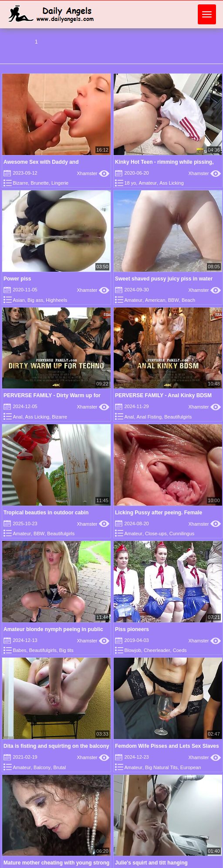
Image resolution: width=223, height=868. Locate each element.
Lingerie (60, 183)
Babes (19, 650)
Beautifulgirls (178, 417)
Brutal (59, 767)
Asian (19, 300)
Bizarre (20, 183)
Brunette (40, 183)
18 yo (130, 183)
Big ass (35, 300)
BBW (174, 300)
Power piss (17, 279)
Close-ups (156, 534)
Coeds (180, 650)
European (191, 767)
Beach (188, 300)
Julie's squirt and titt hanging (151, 863)
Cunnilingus (182, 534)
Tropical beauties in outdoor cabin (46, 513)
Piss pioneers (132, 629)
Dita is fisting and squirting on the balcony (56, 746)
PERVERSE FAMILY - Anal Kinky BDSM (163, 395)
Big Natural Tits (161, 767)
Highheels (56, 300)
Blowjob (133, 650)
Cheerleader (157, 650)
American (155, 300)
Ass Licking (172, 183)
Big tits (66, 650)
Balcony (42, 767)
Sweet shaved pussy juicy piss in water (164, 279)
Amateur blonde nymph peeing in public (53, 629)
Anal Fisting (149, 417)
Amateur (148, 183)
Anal (17, 417)
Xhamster (93, 173)
